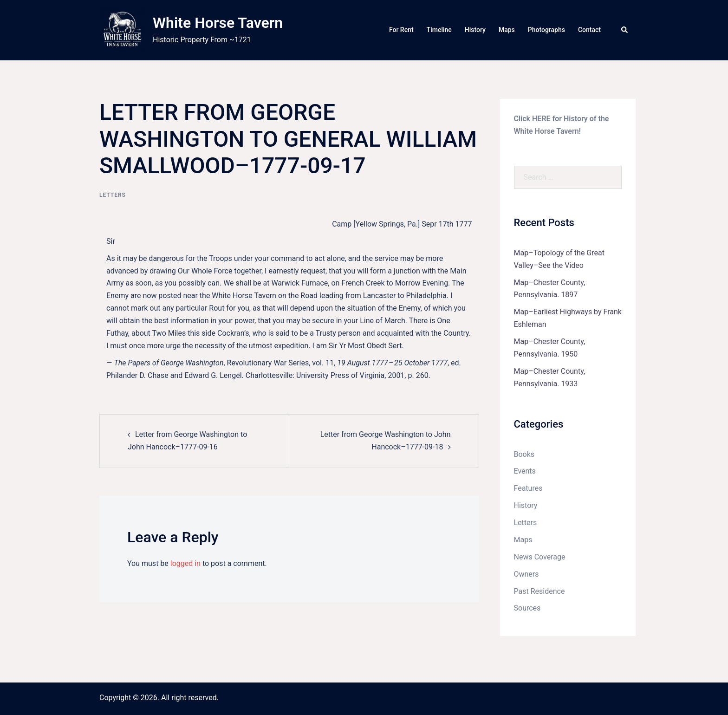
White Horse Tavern (218, 23)
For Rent (401, 30)
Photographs (546, 30)
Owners (526, 574)
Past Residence (539, 591)
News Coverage (540, 557)
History (475, 30)
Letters (113, 195)
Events (525, 471)
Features (528, 488)
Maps (507, 30)
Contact (589, 30)
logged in (185, 563)
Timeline (439, 30)
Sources (527, 608)
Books (524, 454)
